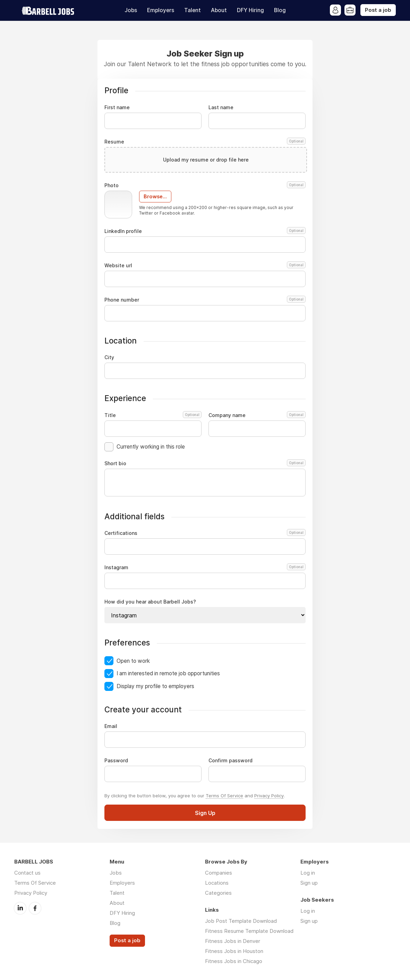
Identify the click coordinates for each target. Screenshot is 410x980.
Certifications (204, 533)
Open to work (133, 661)
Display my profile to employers (155, 686)
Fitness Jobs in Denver (233, 941)
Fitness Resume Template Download (249, 931)
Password (116, 761)
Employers (161, 10)
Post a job (378, 10)
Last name (221, 107)
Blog (280, 10)
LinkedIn (20, 908)
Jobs (131, 10)
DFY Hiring (250, 10)
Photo (205, 185)
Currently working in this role (151, 447)
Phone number (205, 300)
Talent (193, 10)
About (219, 10)
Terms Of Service (224, 796)
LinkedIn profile (205, 231)
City (109, 357)
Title (153, 415)
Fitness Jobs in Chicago (234, 961)
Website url (205, 266)
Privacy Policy (269, 796)
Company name (257, 415)
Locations (217, 883)
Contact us (27, 873)
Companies (219, 873)
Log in (308, 873)
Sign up (309, 883)
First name (117, 107)
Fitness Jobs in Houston (234, 951)
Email (111, 726)
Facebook (35, 908)
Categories (218, 893)
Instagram (204, 567)
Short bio (205, 463)
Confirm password (230, 761)
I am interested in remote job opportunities (168, 673)
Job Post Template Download (241, 921)
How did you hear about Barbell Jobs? (150, 602)
